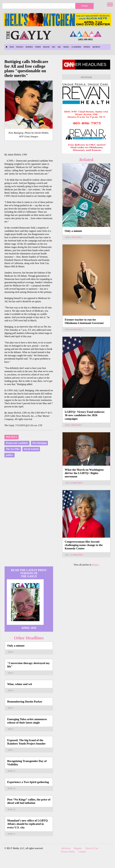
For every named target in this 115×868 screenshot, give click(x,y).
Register (78, 848)
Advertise (66, 848)
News (12, 47)
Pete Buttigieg (40, 443)
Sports (38, 47)
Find (85, 6)
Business (29, 47)
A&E (59, 47)
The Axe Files (13, 449)
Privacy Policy (68, 852)
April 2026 (29, 628)
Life (53, 47)
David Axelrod (31, 449)
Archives (96, 47)
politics (10, 455)
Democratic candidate (17, 443)
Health (46, 47)
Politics (20, 47)
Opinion (87, 47)
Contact (82, 852)
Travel (66, 47)
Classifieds (76, 47)
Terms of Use (92, 848)
